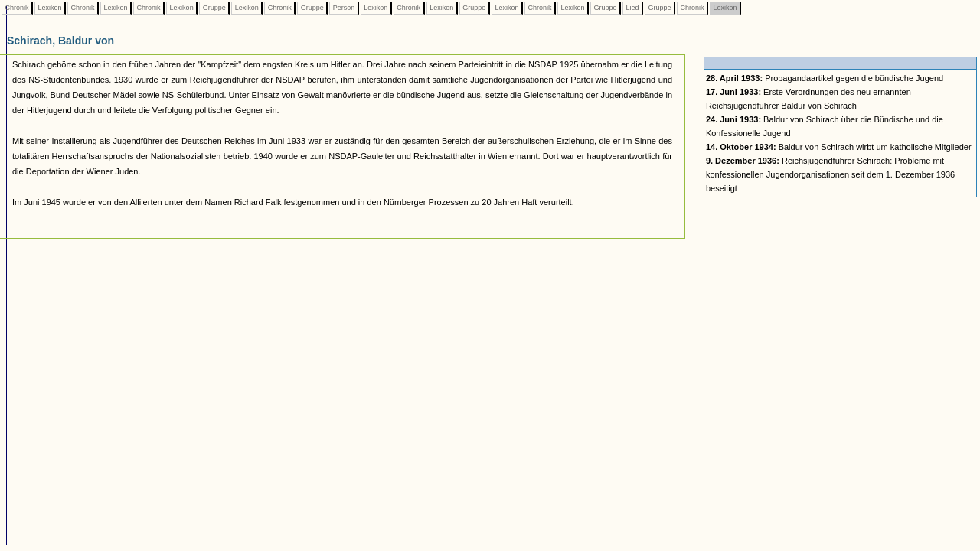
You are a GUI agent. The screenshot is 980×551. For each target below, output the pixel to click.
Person (344, 8)
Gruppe (214, 8)
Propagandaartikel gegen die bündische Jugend (825, 78)
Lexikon (50, 8)
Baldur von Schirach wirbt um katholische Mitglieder (839, 147)
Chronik (17, 8)
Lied (632, 8)
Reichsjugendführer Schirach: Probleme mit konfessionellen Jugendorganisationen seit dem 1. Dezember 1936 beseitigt (830, 174)
